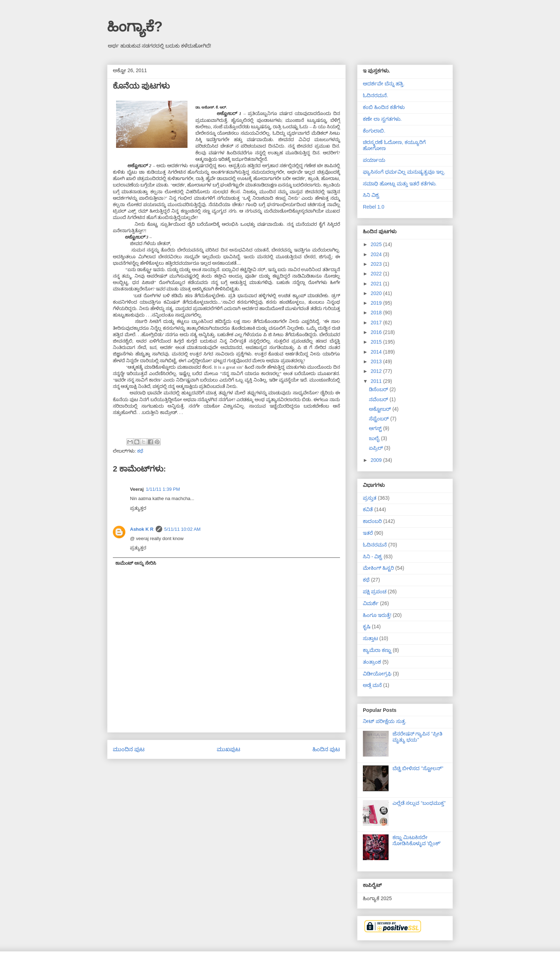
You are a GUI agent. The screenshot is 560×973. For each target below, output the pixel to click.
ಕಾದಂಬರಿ (372, 521)
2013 (377, 361)
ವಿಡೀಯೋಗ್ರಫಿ (377, 674)
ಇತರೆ (368, 533)
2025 (377, 244)
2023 (377, 264)
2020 (377, 293)
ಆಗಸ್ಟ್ (376, 428)
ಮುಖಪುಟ (229, 749)
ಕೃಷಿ (367, 627)
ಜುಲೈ (375, 438)
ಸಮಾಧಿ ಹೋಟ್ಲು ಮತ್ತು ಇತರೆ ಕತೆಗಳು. (400, 184)
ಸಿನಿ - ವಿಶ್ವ (372, 557)
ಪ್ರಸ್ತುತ (370, 498)
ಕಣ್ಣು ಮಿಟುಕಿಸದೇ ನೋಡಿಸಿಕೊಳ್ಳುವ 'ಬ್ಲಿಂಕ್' (417, 840)
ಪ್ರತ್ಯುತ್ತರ (138, 508)
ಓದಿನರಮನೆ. (376, 95)
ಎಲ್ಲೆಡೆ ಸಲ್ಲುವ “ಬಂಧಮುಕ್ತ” (419, 803)
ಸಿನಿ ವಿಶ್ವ (371, 195)
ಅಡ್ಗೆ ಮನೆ (372, 685)
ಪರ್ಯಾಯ (374, 160)
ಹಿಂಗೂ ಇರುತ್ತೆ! (377, 615)
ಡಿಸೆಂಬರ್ (379, 389)
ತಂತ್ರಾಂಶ (372, 662)
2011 (377, 381)
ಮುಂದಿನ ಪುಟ (129, 749)
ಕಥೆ (140, 451)
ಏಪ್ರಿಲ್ (377, 448)
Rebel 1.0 (374, 207)
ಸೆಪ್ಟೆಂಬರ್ (380, 419)
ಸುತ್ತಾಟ (370, 638)
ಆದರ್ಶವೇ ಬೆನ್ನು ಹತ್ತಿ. (384, 84)
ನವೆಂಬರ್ (379, 399)
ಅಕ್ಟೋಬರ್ (381, 409)
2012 (377, 371)
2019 (377, 303)
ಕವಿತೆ (368, 509)
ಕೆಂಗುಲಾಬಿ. (374, 131)
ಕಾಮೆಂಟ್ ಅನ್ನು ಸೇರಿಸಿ (136, 563)
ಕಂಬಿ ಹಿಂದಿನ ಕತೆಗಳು (384, 107)
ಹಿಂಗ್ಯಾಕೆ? (135, 26)
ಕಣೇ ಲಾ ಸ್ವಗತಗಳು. (382, 119)
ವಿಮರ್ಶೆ (371, 603)
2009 (377, 460)
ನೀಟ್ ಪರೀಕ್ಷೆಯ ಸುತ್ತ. (385, 721)
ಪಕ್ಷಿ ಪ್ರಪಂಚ (375, 592)
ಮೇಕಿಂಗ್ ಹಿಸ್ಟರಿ (378, 568)
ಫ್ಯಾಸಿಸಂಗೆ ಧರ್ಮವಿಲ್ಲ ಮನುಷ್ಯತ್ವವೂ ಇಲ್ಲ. (404, 172)
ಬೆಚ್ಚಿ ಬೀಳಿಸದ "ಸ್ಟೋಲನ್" (418, 768)
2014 (377, 352)
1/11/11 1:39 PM (163, 489)
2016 (377, 332)
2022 (377, 274)
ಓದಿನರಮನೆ (375, 545)
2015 (377, 342)
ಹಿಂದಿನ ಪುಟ (326, 749)
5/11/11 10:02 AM (182, 529)
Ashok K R (142, 529)
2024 (377, 254)
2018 (377, 313)
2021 (377, 284)
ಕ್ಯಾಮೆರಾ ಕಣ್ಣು (377, 650)
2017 (377, 323)
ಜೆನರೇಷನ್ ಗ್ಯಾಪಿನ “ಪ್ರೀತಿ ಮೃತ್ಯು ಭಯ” (417, 737)
